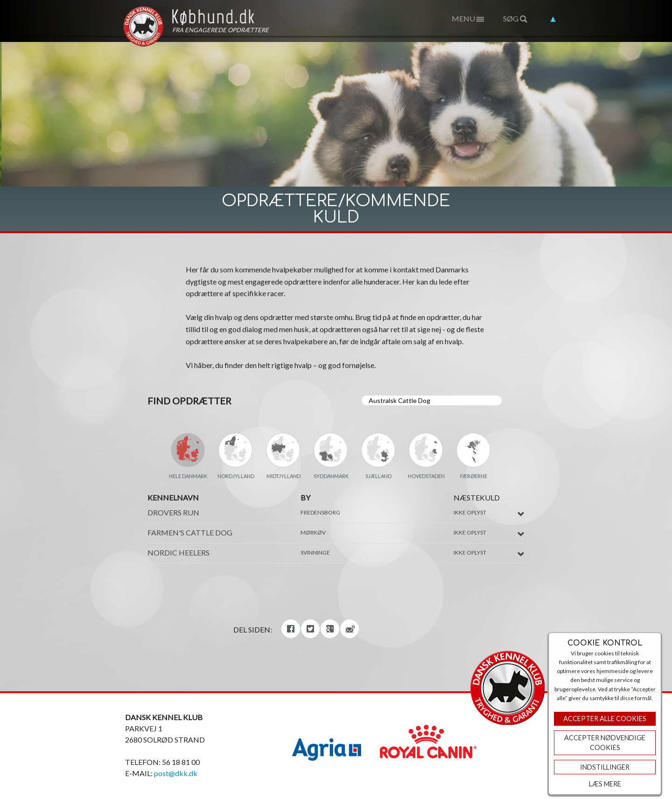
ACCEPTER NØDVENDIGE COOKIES (605, 743)
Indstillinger (605, 767)
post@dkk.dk (176, 773)
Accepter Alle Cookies (605, 719)
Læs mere (605, 784)
